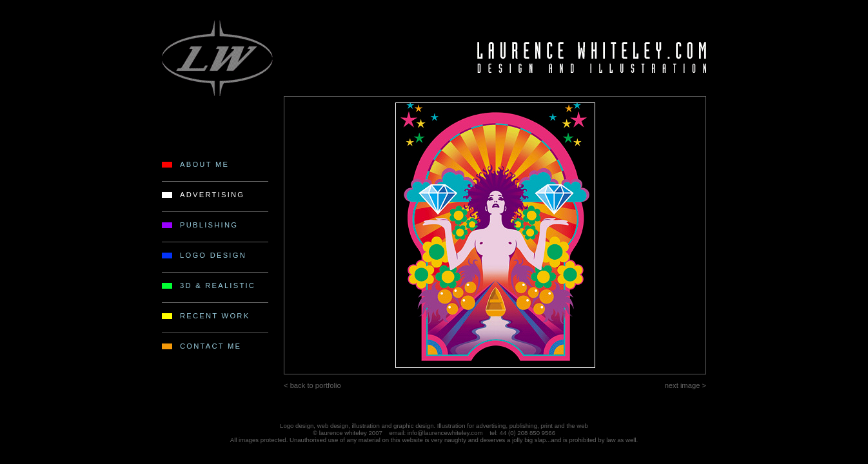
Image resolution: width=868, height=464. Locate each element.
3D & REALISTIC (218, 285)
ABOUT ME (204, 164)
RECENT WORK (215, 316)
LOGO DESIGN (213, 255)
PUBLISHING (209, 225)
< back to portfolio (312, 385)
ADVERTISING (212, 195)
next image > (686, 385)
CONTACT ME (211, 346)
